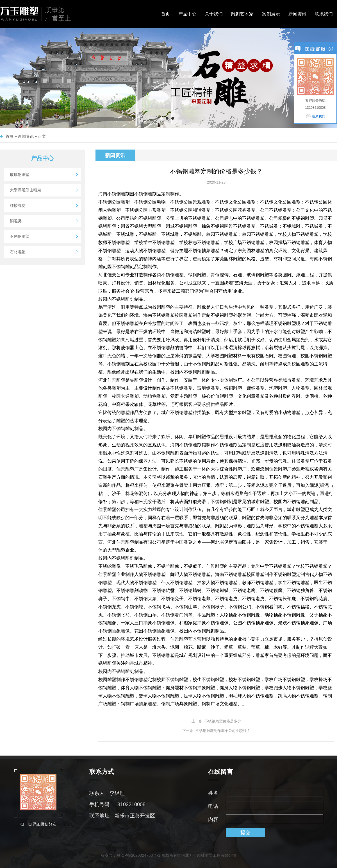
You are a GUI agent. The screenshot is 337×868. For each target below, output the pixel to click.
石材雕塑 (18, 252)
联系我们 (324, 14)
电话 (213, 806)
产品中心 (187, 14)
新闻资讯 (297, 14)
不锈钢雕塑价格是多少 (223, 721)
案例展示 (271, 14)
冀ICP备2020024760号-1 (138, 855)
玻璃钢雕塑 (20, 175)
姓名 (213, 793)
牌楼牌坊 (18, 205)
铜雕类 (16, 221)
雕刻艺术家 (242, 14)
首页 (165, 14)
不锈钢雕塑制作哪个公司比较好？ (223, 731)
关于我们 (214, 14)
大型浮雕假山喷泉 (26, 190)
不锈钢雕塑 (20, 236)
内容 (213, 819)
